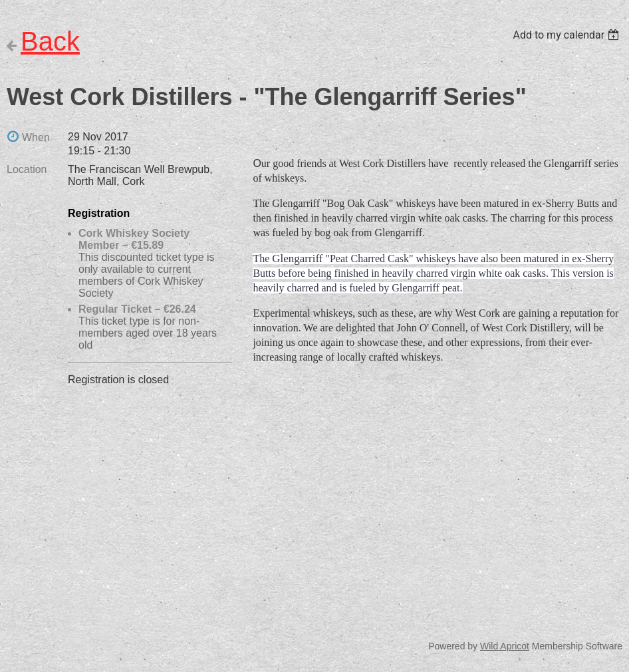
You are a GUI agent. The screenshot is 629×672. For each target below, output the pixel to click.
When (36, 137)
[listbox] (567, 35)
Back (50, 41)
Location (27, 169)
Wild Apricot (505, 646)
